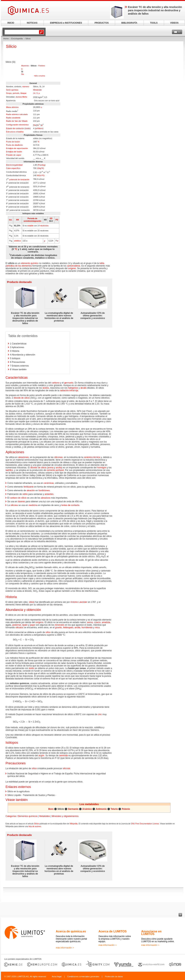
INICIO (11, 23)
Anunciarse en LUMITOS (151, 933)
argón (41, 756)
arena (51, 468)
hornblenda (87, 628)
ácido (32, 668)
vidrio (25, 494)
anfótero (39, 128)
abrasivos (46, 498)
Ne (35, 125)
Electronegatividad (14, 165)
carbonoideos (74, 266)
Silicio (36, 824)
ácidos (46, 388)
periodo (16, 93)
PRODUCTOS (102, 23)
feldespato (68, 628)
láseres (21, 502)
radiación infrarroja (69, 390)
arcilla (59, 468)
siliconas (58, 457)
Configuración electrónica (17, 125)
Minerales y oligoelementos (65, 816)
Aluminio (25, 66)
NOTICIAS (32, 23)
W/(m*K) (41, 175)
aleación (31, 490)
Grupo (9, 93)
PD (57, 220)
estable (30, 226)
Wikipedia (74, 824)
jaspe (32, 625)
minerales (60, 625)
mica (97, 628)
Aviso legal (57, 976)
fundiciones (44, 490)
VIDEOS (174, 23)
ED (51, 218)
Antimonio (101, 809)
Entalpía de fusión (14, 152)
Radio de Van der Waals (17, 121)
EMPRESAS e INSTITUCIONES (66, 23)
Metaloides (45, 816)
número (26, 87)
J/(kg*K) (40, 168)
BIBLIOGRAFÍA (129, 23)
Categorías (11, 816)
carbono (55, 383)
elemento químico (30, 263)
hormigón (102, 468)
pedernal (17, 625)
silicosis (66, 768)
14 (34, 93)
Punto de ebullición (14, 145)
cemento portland (55, 470)
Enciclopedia (17, 39)
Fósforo (42, 66)
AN (17, 220)
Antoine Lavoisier (79, 602)
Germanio (73, 809)
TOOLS (154, 23)
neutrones (44, 226)
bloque (23, 93)
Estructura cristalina (15, 132)
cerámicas (49, 483)
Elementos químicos (27, 816)
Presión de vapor (14, 155)
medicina (33, 505)
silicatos (19, 628)
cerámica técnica (92, 457)
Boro (51, 809)
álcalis (83, 388)
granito (59, 628)
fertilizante (29, 487)
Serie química (12, 90)
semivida (63, 756)
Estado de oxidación (15, 128)
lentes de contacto (70, 505)
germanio (69, 383)
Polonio (126, 809)
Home (6, 39)
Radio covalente (13, 118)
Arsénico (87, 809)
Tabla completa (39, 76)
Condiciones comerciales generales (83, 976)
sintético (17, 241)
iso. (11, 220)
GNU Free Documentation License (145, 824)
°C (16, 249)
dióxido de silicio (22, 398)
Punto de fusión (13, 142)
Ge (22, 74)
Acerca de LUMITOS (113, 931)
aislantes (49, 494)
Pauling (41, 165)
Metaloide (37, 90)
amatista (106, 622)
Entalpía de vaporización (17, 148)
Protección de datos (114, 976)
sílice (31, 602)
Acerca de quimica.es (71, 931)
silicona (14, 505)
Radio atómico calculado (17, 114)
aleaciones (23, 457)
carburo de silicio (18, 498)
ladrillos (9, 470)
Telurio (114, 809)
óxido (28, 128)
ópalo (25, 625)
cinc (100, 714)
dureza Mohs (21, 97)
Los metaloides (89, 804)
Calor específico (13, 168)
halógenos (73, 388)
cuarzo (97, 622)
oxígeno (72, 268)
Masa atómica (12, 107)
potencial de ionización (19, 179)
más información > (65, 948)
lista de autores (35, 826)
